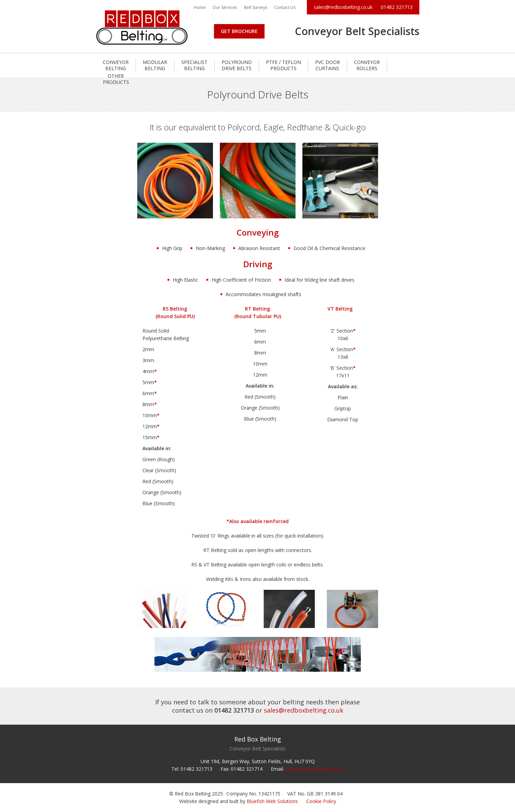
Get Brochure (239, 31)
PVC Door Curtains (328, 65)
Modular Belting (155, 65)
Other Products (116, 79)
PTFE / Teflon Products (283, 65)
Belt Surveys (256, 7)
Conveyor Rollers (367, 65)
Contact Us (285, 7)
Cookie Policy (321, 801)
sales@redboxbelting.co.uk (343, 7)
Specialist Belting (194, 65)
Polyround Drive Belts (237, 65)
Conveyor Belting (116, 65)
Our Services (225, 7)
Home (200, 7)
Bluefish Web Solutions (272, 801)
